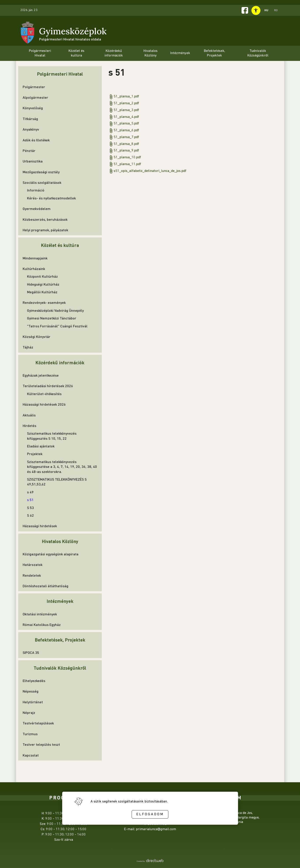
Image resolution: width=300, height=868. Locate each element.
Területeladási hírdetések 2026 (48, 386)
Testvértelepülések (38, 723)
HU (266, 10)
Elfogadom (150, 814)
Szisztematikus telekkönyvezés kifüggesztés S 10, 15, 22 (52, 436)
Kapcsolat (31, 755)
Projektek (35, 454)
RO (276, 10)
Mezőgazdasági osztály (41, 172)
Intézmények (60, 601)
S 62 (30, 515)
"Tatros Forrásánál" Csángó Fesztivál (57, 326)
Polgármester (34, 87)
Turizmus (30, 734)
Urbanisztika (33, 161)
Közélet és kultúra (60, 245)
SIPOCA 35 (31, 652)
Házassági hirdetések (40, 526)
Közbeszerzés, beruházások (45, 219)
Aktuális (29, 415)
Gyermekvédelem (37, 209)
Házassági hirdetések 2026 (44, 404)
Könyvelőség (33, 108)
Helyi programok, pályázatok (45, 230)
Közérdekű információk (60, 362)
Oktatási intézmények (40, 614)
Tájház (28, 347)
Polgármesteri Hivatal (60, 74)
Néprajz (29, 712)
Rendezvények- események (44, 302)
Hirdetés (29, 426)
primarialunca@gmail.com (156, 829)
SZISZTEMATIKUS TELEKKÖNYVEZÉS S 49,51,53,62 (57, 482)
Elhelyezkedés (34, 681)
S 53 (30, 508)
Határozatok (33, 564)
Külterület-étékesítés (44, 394)
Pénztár (29, 150)
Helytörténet (33, 702)
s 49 (30, 492)
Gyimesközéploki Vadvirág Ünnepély (55, 310)
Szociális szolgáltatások (42, 182)
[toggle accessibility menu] (256, 10)
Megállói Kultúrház (42, 292)
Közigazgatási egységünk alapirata (51, 554)
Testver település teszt (41, 744)
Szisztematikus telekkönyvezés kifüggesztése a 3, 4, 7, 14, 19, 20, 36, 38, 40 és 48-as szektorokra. (62, 467)
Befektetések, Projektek (60, 640)
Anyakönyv (31, 129)
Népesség (31, 691)
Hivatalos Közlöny (60, 541)
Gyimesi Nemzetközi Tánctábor (52, 318)
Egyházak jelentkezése (41, 375)
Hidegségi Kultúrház (43, 284)
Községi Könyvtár (36, 336)
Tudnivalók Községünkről (60, 668)
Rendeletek (32, 575)
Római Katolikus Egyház (42, 625)
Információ (36, 190)
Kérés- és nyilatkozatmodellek (51, 198)
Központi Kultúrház (42, 276)
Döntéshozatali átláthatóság (45, 586)
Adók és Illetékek (36, 140)
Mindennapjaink (35, 258)
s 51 (30, 500)
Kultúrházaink (34, 269)
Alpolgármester (35, 97)
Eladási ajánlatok (41, 446)
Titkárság (30, 119)
